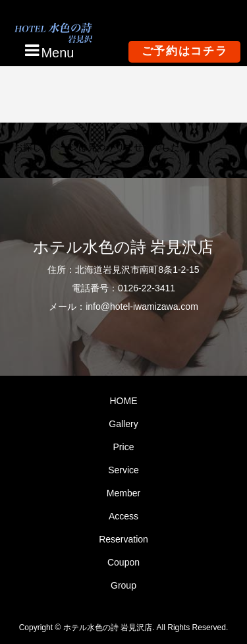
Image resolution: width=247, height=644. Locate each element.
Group (123, 585)
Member (123, 493)
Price (124, 447)
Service (123, 470)
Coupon (123, 562)
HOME (123, 401)
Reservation (123, 539)
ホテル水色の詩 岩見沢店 (123, 247)
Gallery (123, 424)
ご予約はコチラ (185, 51)
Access (123, 516)
